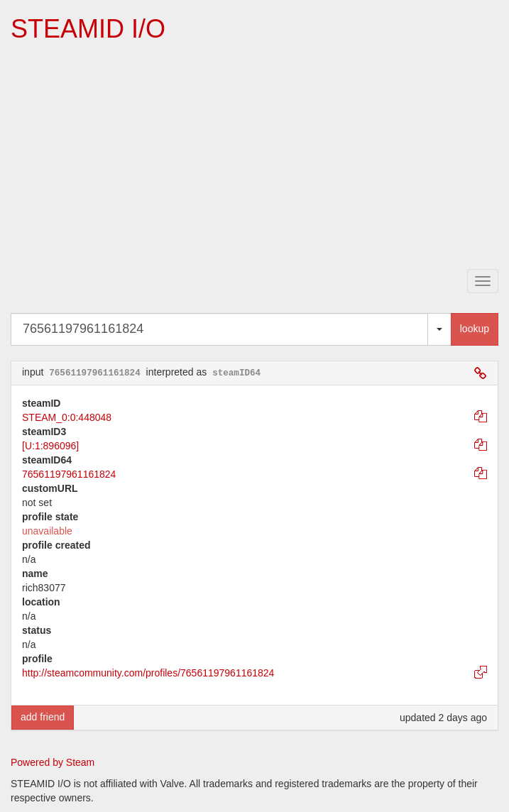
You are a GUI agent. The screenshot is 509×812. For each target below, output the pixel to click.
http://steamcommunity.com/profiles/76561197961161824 (148, 673)
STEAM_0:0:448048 (67, 417)
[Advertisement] (259, 157)
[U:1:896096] (50, 446)
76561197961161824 (69, 474)
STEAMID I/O (88, 29)
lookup (475, 329)
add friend (43, 717)
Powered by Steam (53, 762)
